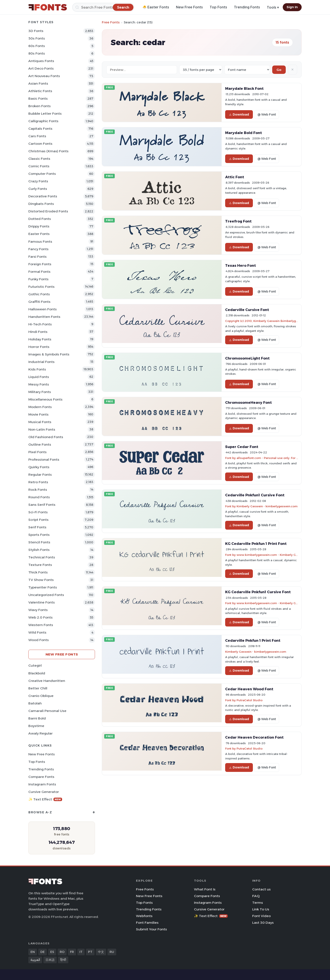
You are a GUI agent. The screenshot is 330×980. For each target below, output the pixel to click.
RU (112, 952)
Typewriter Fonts (43, 587)
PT (90, 952)
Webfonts (144, 916)
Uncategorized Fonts (46, 595)
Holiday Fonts (40, 339)
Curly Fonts (38, 189)
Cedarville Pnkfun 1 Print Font (253, 640)
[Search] (103, 7)
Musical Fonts (40, 422)
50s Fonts (37, 38)
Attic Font (235, 177)
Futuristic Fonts (41, 287)
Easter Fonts (39, 234)
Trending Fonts (247, 7)
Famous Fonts (40, 242)
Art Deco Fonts (41, 68)
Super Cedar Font (242, 447)
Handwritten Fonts (44, 317)
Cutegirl (35, 665)
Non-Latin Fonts (42, 429)
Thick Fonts (38, 572)
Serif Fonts (37, 527)
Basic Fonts (38, 98)
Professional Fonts (44, 460)
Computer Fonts (42, 174)
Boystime (36, 726)
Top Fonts (218, 7)
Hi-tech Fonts (40, 324)
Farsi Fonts (37, 257)
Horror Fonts (39, 347)
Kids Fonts (37, 369)
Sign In (292, 7)
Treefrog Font (238, 221)
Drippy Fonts (39, 226)
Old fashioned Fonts (46, 437)
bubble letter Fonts (45, 114)
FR (72, 952)
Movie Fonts (38, 414)
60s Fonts (37, 46)
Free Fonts (111, 22)
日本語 (50, 960)
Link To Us (261, 909)
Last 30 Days (263, 923)
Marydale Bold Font (244, 133)
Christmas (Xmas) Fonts (48, 151)
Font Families (147, 923)
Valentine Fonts (42, 602)
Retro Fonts (38, 482)
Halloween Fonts (43, 309)
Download (239, 114)
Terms (258, 903)
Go (279, 70)
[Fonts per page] (201, 70)
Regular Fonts (40, 475)
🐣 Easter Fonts (156, 7)
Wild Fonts (37, 632)
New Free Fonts (189, 7)
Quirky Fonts (39, 467)
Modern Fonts (40, 407)
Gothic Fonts (39, 294)
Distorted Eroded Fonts (48, 211)
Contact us (261, 889)
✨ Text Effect (45, 799)
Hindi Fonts (38, 332)
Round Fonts (39, 497)
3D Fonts (36, 31)
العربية (35, 960)
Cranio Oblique (41, 696)
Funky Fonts (38, 279)
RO (62, 952)
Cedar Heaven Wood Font (249, 689)
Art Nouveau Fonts (44, 76)
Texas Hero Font (241, 265)
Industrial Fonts (41, 362)
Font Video (261, 916)
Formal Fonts (39, 272)
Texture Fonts (40, 565)
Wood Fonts (39, 640)
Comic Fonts (39, 166)
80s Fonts (37, 53)
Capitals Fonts (40, 129)
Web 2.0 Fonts (40, 617)
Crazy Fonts (38, 181)
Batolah (35, 703)
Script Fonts (38, 520)
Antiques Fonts (41, 61)
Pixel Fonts (37, 452)
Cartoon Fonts (40, 144)
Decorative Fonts (43, 196)
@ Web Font (267, 114)
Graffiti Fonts (39, 302)
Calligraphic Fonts (43, 121)
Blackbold (37, 673)
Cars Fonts (37, 136)
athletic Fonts (40, 91)
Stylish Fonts (39, 550)
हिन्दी (63, 960)
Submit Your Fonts (151, 929)
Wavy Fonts (38, 610)
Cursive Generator (44, 792)
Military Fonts (40, 392)
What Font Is (205, 889)
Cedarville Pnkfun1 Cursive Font (255, 495)
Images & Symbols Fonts (49, 354)
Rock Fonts (38, 490)
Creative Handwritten (47, 681)
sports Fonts (39, 535)
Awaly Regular (40, 733)
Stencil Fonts (39, 542)
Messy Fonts (39, 384)
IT (81, 952)
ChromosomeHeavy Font (248, 402)
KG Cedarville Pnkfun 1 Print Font (256, 544)
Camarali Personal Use (47, 711)
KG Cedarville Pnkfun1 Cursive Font (258, 592)
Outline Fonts (40, 444)
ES (52, 952)
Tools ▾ (273, 7)
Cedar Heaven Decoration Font (254, 737)
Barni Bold (37, 718)
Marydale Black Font (244, 88)
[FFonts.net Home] (48, 7)
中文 (101, 952)
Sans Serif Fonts (42, 505)
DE (43, 952)
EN (33, 952)
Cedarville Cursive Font (247, 310)
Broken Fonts (40, 106)
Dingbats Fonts (41, 204)
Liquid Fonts (39, 377)
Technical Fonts (42, 557)
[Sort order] (247, 70)
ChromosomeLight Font (247, 358)
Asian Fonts (38, 83)
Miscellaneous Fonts (45, 399)
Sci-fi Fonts (38, 512)
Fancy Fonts (38, 249)
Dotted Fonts (40, 219)
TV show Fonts (41, 580)
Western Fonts (41, 625)
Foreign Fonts (40, 264)
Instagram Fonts (42, 784)
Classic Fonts (39, 159)
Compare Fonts (41, 777)
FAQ (256, 896)
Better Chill (38, 688)
